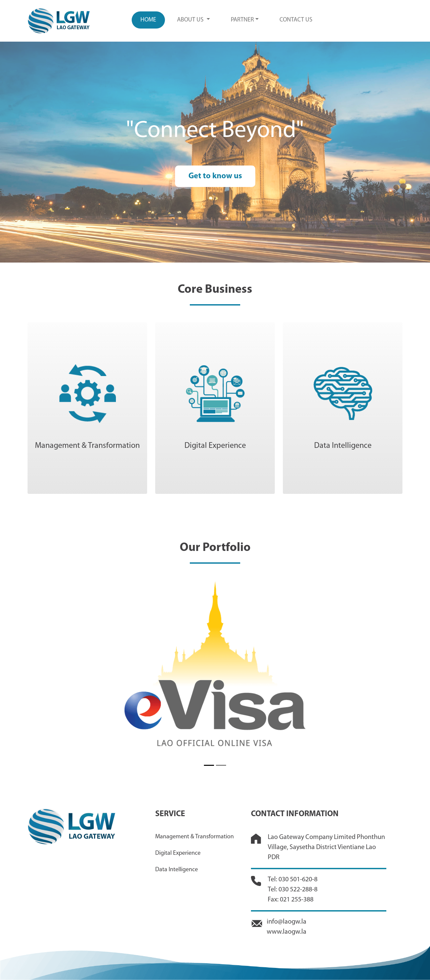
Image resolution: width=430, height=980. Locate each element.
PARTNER (242, 20)
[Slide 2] (221, 765)
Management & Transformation (195, 837)
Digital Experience (178, 853)
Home (148, 20)
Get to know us (215, 176)
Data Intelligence (177, 870)
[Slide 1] (209, 765)
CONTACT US (296, 20)
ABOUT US (191, 20)
